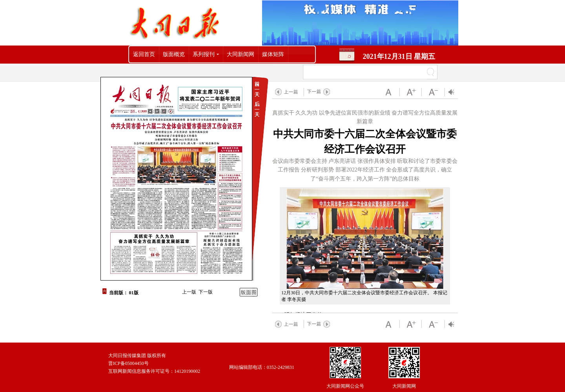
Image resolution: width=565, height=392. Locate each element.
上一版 (189, 292)
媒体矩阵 (273, 54)
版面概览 (174, 54)
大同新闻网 (241, 54)
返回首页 (144, 54)
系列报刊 (204, 54)
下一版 (206, 292)
